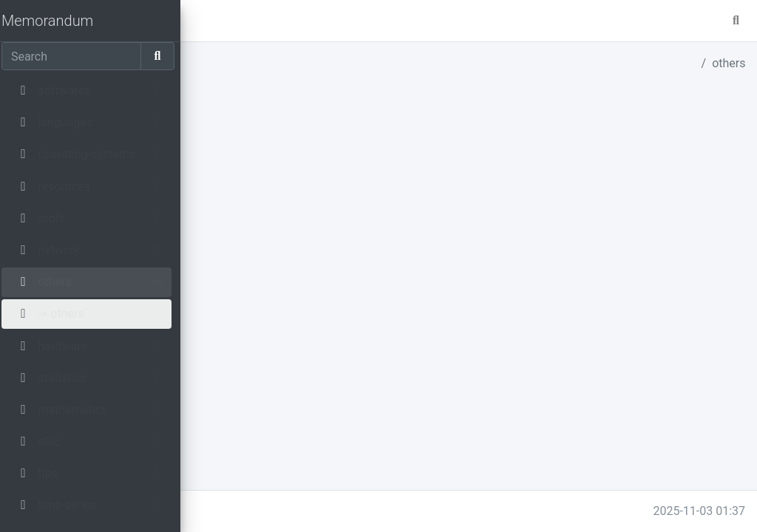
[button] (205, 21)
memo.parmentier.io (251, 511)
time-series (249, 266)
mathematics (255, 212)
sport (234, 283)
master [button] (251, 20)
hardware (245, 177)
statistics (244, 195)
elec (231, 230)
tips (230, 248)
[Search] (76, 56)
